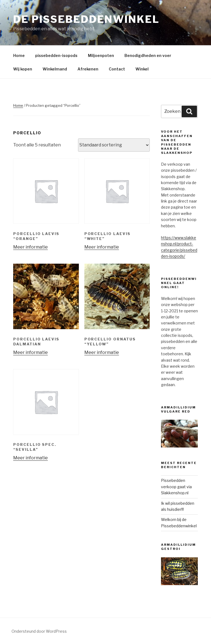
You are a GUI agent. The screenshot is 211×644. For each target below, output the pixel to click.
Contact (117, 69)
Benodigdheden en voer (148, 55)
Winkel (142, 69)
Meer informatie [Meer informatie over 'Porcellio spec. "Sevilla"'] (30, 458)
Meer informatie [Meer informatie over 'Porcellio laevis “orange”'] (30, 247)
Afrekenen (88, 69)
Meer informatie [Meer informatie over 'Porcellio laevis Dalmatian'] (30, 352)
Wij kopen (23, 69)
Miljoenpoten (101, 55)
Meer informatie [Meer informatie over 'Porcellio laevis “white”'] (102, 247)
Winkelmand (55, 69)
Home (19, 55)
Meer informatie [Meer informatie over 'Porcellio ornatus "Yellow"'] (102, 352)
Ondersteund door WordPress (39, 631)
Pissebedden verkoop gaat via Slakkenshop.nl (176, 487)
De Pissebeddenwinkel (86, 19)
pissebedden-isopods (56, 55)
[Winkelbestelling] (114, 145)
